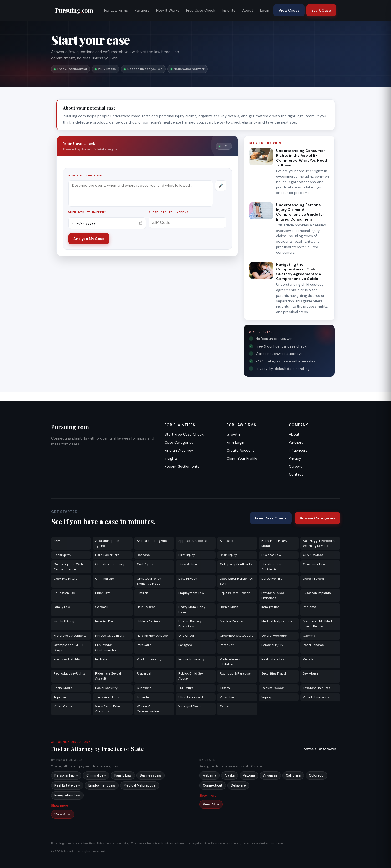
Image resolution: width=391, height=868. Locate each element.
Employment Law (191, 593)
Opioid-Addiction (275, 636)
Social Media (63, 688)
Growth (233, 434)
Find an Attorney (179, 450)
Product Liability (149, 659)
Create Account (240, 450)
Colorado (316, 775)
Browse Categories (318, 518)
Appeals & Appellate (194, 541)
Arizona (249, 775)
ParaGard (144, 645)
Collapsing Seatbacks (236, 564)
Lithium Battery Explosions (190, 624)
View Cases (289, 10)
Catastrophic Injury (110, 564)
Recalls (308, 659)
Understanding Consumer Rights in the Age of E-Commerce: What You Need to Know (302, 158)
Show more (60, 806)
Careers (295, 466)
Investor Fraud (106, 621)
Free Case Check (201, 10)
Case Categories (179, 442)
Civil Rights (145, 564)
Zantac (225, 706)
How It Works (168, 10)
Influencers (298, 450)
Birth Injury (187, 555)
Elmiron (142, 593)
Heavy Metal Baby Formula (192, 609)
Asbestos (227, 541)
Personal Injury (272, 645)
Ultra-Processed (191, 697)
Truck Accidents (107, 697)
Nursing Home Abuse (152, 636)
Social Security (106, 688)
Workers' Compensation (148, 709)
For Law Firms (116, 10)
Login (265, 10)
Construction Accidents (271, 567)
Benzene (143, 555)
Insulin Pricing (64, 621)
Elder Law (102, 593)
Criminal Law (105, 579)
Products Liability (191, 659)
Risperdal (144, 673)
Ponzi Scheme (313, 645)
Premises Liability (67, 659)
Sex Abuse (311, 673)
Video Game (63, 706)
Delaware (238, 785)
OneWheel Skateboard (237, 636)
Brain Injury (228, 555)
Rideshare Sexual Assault (108, 676)
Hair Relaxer (146, 607)
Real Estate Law (273, 659)
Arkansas (270, 775)
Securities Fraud (274, 673)
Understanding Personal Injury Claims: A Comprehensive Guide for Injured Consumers (300, 212)
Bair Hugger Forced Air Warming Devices (320, 543)
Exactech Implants (317, 593)
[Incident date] (107, 223)
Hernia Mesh (229, 607)
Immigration (270, 607)
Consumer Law (314, 564)
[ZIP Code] (187, 223)
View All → (63, 814)
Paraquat (227, 645)
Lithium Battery (148, 621)
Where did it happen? (169, 212)
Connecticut (213, 785)
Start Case (321, 10)
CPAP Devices (313, 555)
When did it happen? (87, 212)
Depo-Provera (313, 579)
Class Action (188, 564)
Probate (101, 659)
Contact (296, 474)
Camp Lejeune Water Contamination (69, 567)
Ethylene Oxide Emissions (273, 595)
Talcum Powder (273, 688)
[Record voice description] (221, 186)
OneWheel (186, 636)
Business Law (271, 555)
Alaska (230, 775)
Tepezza (60, 697)
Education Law (65, 593)
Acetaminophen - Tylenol (108, 543)
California (293, 775)
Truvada (143, 697)
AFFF (57, 541)
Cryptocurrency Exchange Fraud (149, 581)
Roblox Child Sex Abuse (191, 676)
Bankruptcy (62, 555)
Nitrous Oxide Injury (110, 636)
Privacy (295, 458)
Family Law (62, 607)
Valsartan (227, 697)
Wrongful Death (190, 706)
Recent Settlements (182, 466)
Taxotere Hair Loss (317, 688)
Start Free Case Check (184, 434)
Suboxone (144, 688)
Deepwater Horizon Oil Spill (237, 581)
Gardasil (102, 607)
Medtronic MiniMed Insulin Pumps (317, 624)
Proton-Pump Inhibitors (230, 662)
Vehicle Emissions (316, 697)
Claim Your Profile (242, 458)
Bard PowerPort (107, 555)
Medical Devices (232, 621)
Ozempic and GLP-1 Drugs (68, 647)
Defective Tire (272, 579)
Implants (309, 607)
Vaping (266, 697)
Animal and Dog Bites (153, 541)
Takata (225, 688)
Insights (229, 10)
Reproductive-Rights (69, 673)
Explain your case (85, 175)
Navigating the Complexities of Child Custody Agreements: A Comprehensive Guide (299, 272)
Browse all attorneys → (321, 749)
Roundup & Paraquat (236, 673)
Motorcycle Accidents (70, 636)
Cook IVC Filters (65, 579)
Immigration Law (67, 795)
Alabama (209, 775)
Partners (142, 10)
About (248, 10)
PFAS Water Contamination (106, 647)
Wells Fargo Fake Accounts (108, 709)
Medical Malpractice (277, 621)
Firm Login (235, 442)
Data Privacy (188, 579)
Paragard (185, 645)
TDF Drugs (186, 688)
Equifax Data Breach (235, 593)
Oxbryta (309, 636)
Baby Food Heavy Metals (274, 543)
